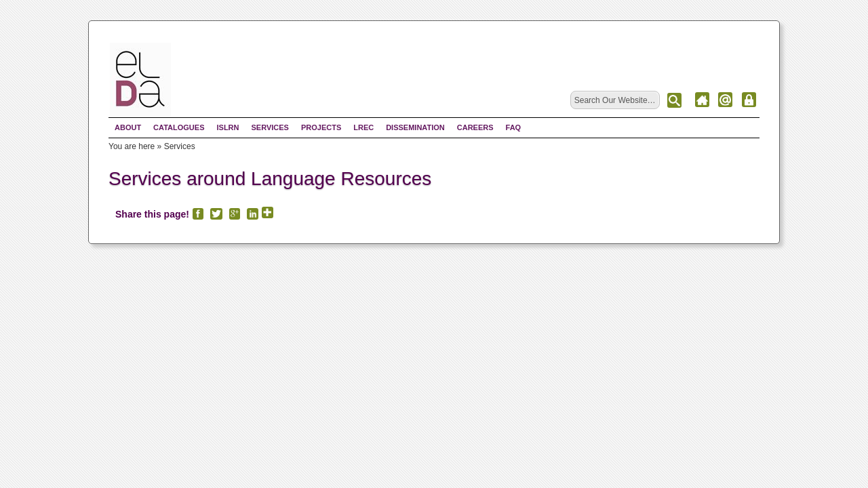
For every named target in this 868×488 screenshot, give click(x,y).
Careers (475, 127)
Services (270, 127)
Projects (321, 127)
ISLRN (228, 127)
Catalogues (179, 127)
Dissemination (415, 127)
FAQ (514, 127)
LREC (363, 127)
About (128, 127)
